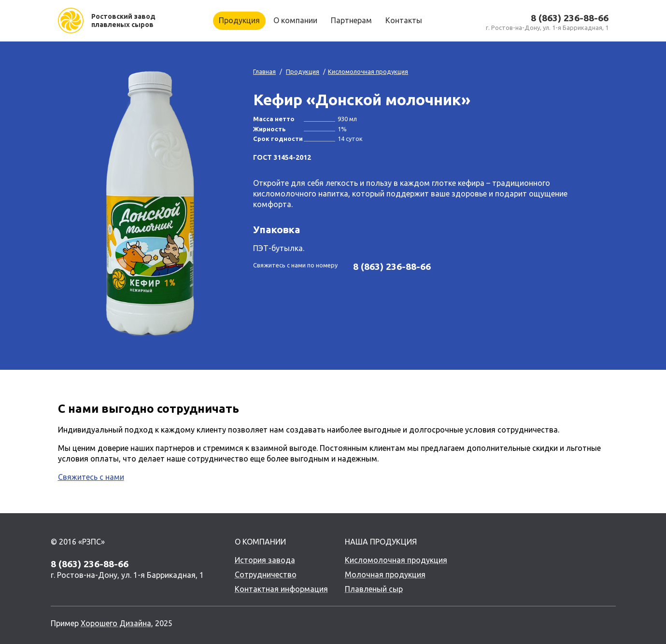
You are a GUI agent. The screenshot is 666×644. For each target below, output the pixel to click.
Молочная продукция (385, 574)
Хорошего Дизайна (116, 623)
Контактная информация (281, 589)
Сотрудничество (266, 574)
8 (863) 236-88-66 (570, 18)
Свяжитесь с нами (91, 477)
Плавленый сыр (374, 589)
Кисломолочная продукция (368, 71)
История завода (265, 560)
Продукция (303, 71)
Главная (264, 71)
